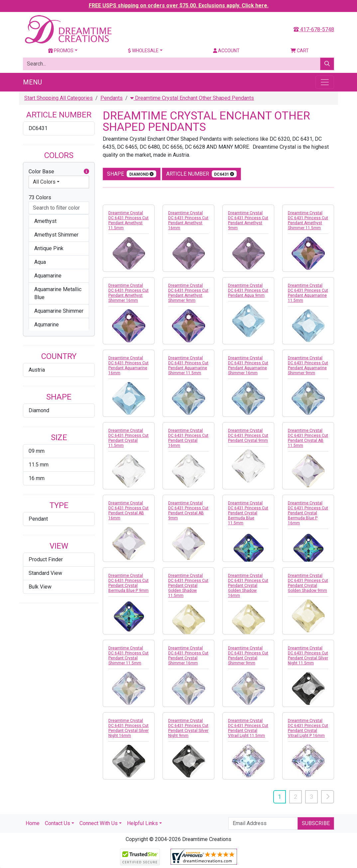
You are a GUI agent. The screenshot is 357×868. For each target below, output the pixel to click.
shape (132, 174)
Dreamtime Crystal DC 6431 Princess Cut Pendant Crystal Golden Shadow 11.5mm (188, 586)
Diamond (39, 410)
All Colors (44, 182)
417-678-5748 (314, 29)
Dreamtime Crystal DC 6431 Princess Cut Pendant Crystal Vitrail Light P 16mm (308, 728)
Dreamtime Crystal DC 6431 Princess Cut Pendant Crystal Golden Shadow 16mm (248, 586)
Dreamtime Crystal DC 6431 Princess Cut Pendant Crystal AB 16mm (128, 511)
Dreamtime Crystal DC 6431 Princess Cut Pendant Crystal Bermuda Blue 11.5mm (248, 513)
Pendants (112, 98)
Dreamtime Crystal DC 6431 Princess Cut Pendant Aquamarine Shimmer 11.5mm (188, 365)
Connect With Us (99, 823)
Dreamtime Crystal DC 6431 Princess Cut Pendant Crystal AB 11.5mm (308, 438)
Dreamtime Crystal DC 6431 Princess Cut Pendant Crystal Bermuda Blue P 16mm (308, 513)
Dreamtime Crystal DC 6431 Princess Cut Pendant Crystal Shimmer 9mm (248, 656)
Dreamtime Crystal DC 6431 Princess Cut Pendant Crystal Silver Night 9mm (188, 728)
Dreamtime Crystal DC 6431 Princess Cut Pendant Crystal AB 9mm (188, 511)
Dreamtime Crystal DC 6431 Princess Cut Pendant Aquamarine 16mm (128, 365)
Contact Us (58, 823)
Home (33, 823)
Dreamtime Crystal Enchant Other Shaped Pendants (192, 98)
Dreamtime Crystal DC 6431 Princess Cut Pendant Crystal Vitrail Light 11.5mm (248, 728)
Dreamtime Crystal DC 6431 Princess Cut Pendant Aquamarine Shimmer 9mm (308, 365)
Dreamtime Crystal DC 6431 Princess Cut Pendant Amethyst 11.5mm (128, 220)
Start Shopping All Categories (59, 98)
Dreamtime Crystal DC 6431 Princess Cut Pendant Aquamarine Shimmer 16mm (248, 365)
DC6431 (38, 128)
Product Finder (46, 559)
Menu (32, 82)
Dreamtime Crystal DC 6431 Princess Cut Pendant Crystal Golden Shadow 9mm (308, 583)
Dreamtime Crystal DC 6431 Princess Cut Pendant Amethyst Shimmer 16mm (128, 293)
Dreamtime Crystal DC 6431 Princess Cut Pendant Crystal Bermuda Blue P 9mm (128, 583)
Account (226, 51)
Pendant (38, 519)
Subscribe (316, 823)
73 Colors (40, 197)
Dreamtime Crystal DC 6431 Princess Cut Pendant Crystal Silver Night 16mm (128, 728)
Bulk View (40, 587)
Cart (300, 51)
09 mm (37, 451)
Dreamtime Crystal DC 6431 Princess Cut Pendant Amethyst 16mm (188, 220)
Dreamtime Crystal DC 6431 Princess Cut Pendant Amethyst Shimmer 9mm (188, 293)
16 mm (37, 478)
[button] (86, 172)
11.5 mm (39, 465)
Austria (37, 370)
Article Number (202, 174)
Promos (61, 51)
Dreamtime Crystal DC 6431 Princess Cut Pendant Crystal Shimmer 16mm (188, 656)
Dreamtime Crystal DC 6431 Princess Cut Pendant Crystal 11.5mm (128, 438)
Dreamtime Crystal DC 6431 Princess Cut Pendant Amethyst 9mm (248, 220)
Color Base (59, 172)
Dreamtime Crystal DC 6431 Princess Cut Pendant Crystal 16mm (188, 438)
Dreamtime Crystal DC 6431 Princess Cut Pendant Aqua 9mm (248, 290)
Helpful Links (142, 823)
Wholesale (143, 51)
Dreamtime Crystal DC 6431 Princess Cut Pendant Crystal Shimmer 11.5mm (128, 656)
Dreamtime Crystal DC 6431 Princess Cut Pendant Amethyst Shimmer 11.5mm (308, 220)
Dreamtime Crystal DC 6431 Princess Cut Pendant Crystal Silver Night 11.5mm (308, 656)
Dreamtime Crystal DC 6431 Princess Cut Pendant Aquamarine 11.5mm (308, 293)
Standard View (45, 573)
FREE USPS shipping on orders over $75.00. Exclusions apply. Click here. (179, 5)
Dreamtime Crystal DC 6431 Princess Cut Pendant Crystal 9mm (248, 435)
